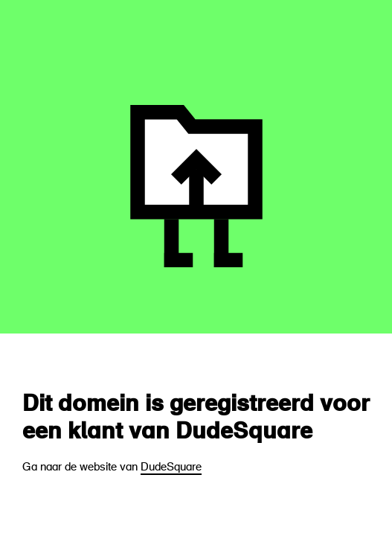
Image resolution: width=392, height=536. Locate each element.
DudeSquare (171, 468)
